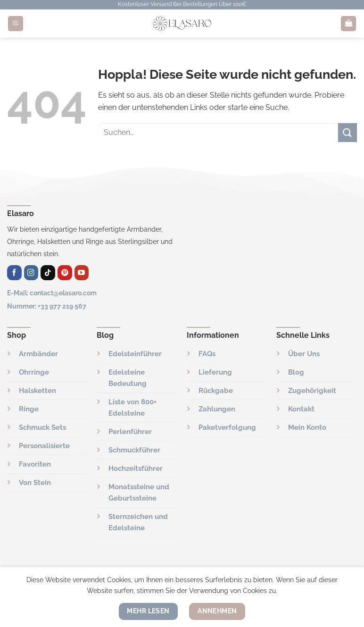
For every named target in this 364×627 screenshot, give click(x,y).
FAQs (207, 354)
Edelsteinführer (135, 354)
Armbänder (38, 354)
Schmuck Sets (42, 427)
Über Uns (304, 354)
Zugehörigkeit (312, 391)
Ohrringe (34, 372)
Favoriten (35, 464)
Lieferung (215, 372)
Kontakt (301, 409)
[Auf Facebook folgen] (14, 272)
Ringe (29, 409)
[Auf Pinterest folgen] (65, 272)
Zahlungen (217, 409)
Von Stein (35, 483)
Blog (296, 372)
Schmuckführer (134, 450)
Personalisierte (44, 446)
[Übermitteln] (347, 132)
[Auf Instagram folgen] (31, 272)
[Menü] (16, 24)
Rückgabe (216, 391)
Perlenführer (130, 432)
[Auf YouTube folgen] (82, 272)
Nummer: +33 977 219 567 (47, 306)
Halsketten (37, 391)
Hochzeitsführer (136, 468)
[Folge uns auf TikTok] (48, 272)
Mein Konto (307, 427)
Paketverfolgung (227, 427)
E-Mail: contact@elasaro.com (52, 293)
